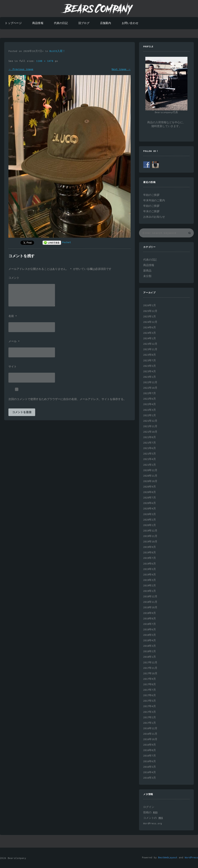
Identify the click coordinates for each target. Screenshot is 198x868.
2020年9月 (150, 487)
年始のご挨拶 (151, 195)
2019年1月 (150, 591)
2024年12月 (150, 322)
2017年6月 (150, 695)
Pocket (67, 242)
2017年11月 (150, 668)
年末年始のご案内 (154, 201)
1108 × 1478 (45, 61)
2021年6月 (150, 448)
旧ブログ (84, 23)
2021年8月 (150, 437)
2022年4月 (150, 404)
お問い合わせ (130, 23)
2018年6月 (150, 630)
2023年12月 (150, 344)
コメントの (153, 818)
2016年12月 (150, 728)
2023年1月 (150, 377)
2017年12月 (150, 663)
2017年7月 (150, 690)
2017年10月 (150, 674)
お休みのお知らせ (154, 217)
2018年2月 (150, 651)
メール (14, 342)
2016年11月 (150, 734)
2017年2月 (150, 718)
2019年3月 (150, 580)
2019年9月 (150, 547)
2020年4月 (150, 509)
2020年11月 (150, 476)
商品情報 (38, 23)
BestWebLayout (168, 858)
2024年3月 (150, 333)
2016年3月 (150, 778)
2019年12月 (150, 531)
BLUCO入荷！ (57, 51)
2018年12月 (150, 597)
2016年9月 (150, 745)
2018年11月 (150, 602)
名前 (13, 316)
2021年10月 (150, 432)
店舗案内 (106, 23)
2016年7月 (150, 756)
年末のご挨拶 (151, 211)
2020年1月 (150, 525)
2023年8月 (150, 355)
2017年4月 (150, 706)
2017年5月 (150, 701)
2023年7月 (150, 361)
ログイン (149, 807)
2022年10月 (150, 388)
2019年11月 (150, 536)
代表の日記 (61, 23)
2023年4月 (150, 372)
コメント (14, 278)
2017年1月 (150, 723)
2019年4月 (150, 575)
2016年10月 (150, 739)
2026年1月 (150, 305)
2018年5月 (150, 635)
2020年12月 (150, 470)
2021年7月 (150, 443)
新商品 (147, 271)
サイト (13, 367)
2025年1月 (150, 317)
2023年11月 (150, 349)
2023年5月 (150, 366)
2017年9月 (150, 679)
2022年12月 (150, 382)
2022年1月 (150, 415)
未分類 (147, 276)
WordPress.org (153, 824)
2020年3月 (150, 514)
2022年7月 (150, 393)
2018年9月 (150, 613)
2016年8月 (150, 750)
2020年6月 (150, 503)
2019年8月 (150, 553)
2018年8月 (150, 619)
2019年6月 (150, 564)
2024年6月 (150, 328)
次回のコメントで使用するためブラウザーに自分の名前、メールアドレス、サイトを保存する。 (67, 399)
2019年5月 (150, 569)
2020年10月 (150, 481)
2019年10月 (150, 542)
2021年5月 (150, 454)
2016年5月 (150, 767)
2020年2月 (150, 520)
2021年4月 (150, 459)
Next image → (121, 69)
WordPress (191, 858)
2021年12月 (150, 421)
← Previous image (21, 69)
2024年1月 (150, 339)
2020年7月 (150, 498)
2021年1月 (150, 465)
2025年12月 (150, 311)
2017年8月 (150, 684)
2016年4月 (150, 772)
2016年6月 (150, 761)
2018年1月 (150, 657)
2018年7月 (150, 624)
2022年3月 (150, 410)
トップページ (13, 23)
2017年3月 (150, 712)
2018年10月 (150, 608)
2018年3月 (150, 646)
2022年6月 (150, 399)
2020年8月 (150, 492)
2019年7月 (150, 558)
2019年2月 (150, 586)
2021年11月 (150, 426)
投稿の (150, 813)
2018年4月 (150, 641)
